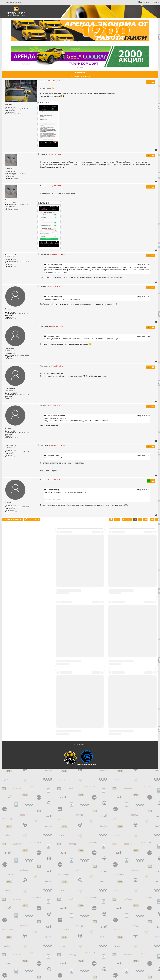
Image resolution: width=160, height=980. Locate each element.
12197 (15, 353)
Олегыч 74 (9, 169)
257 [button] (130, 519)
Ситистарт (80, 73)
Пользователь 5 (10, 255)
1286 (15, 172)
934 (14, 312)
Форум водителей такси (16, 16)
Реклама (80, 42)
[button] (111, 519)
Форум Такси (16, 13)
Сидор (49, 490)
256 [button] (125, 519)
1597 (15, 107)
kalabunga (8, 104)
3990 (15, 260)
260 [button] (145, 519)
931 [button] (152, 519)
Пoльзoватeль (10, 349)
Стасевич (8, 309)
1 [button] (119, 519)
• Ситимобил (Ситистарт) (80, 76)
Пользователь (52, 416)
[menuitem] (16, 3)
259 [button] (140, 519)
